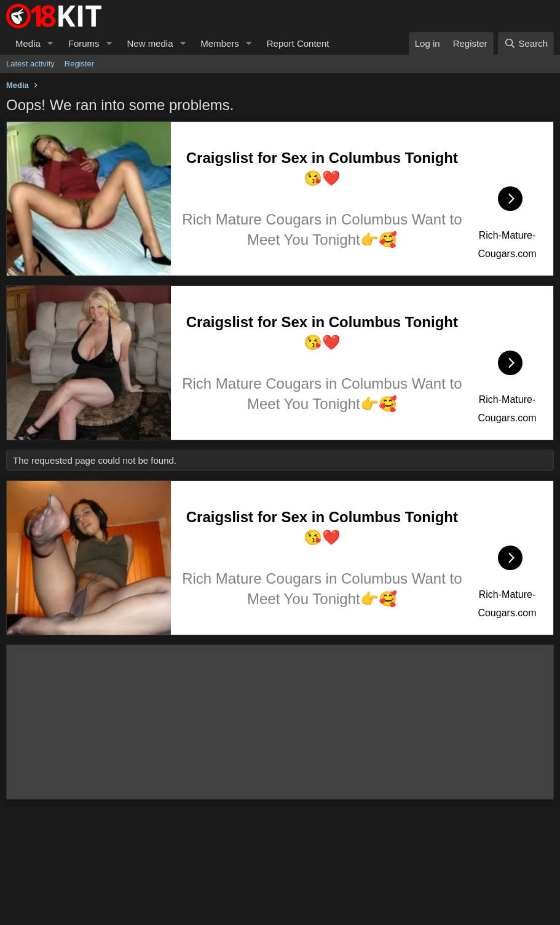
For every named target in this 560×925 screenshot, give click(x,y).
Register (79, 64)
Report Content (298, 43)
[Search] (526, 43)
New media (150, 43)
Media (28, 43)
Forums (84, 43)
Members (220, 43)
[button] (50, 43)
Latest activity (30, 64)
